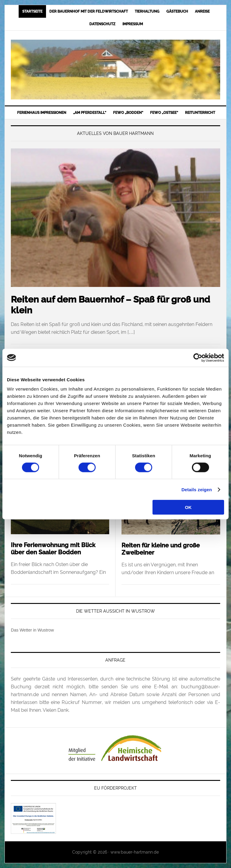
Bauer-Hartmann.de (115, 70)
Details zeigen (197, 489)
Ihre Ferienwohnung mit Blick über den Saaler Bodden (53, 549)
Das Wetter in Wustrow (32, 630)
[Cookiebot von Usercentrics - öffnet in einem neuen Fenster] (198, 358)
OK (188, 507)
